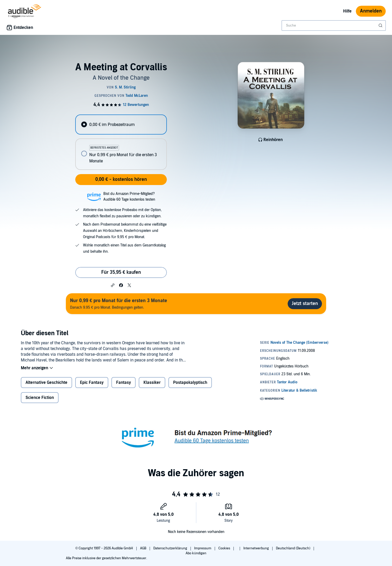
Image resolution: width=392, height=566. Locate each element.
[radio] (121, 125)
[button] (113, 285)
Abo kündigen (196, 553)
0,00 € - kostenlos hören (121, 179)
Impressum (203, 548)
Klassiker (152, 383)
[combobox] (334, 26)
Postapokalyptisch (190, 383)
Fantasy (124, 383)
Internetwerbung (257, 548)
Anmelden (371, 11)
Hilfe (347, 11)
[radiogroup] (121, 142)
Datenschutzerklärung (171, 548)
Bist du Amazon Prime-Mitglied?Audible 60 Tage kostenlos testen (129, 197)
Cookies (225, 548)
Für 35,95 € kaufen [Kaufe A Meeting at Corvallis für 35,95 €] (121, 272)
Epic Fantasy (92, 383)
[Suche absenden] (381, 26)
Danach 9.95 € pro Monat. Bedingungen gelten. (119, 304)
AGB (144, 548)
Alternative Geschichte (46, 383)
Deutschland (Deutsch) (293, 548)
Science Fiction (40, 398)
